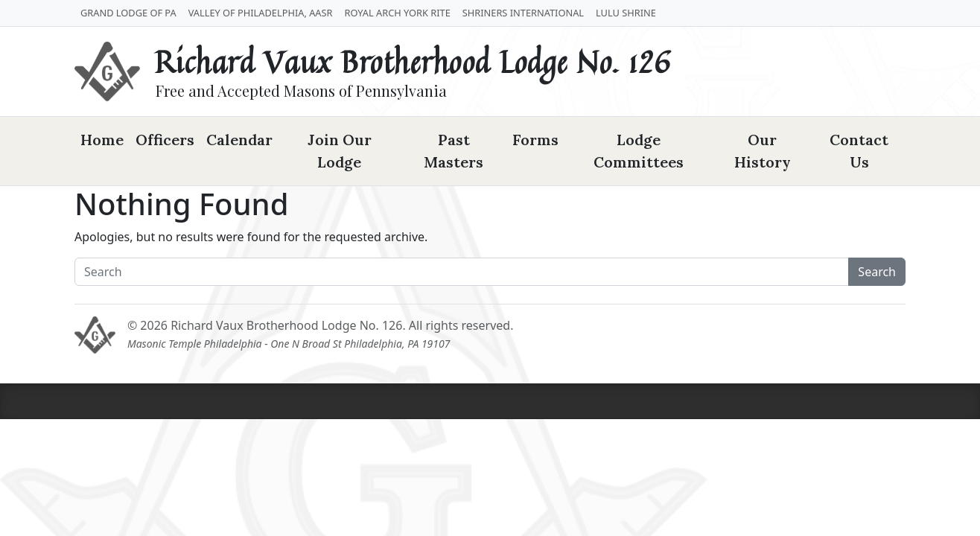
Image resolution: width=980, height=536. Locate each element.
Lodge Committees (639, 151)
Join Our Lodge (340, 151)
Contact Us (859, 151)
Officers (165, 140)
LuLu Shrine (626, 13)
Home (102, 140)
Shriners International (523, 13)
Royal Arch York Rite (398, 13)
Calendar (239, 140)
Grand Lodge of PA (128, 13)
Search (877, 272)
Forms (535, 140)
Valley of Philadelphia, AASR (261, 13)
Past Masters (454, 151)
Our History (763, 151)
